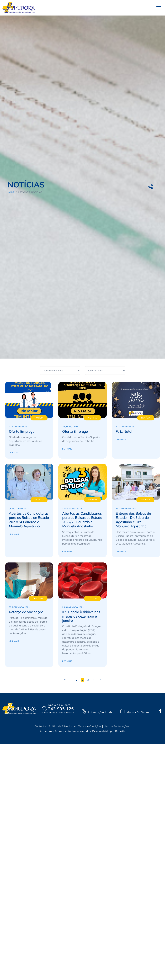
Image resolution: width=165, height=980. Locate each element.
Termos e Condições (90, 726)
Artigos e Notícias (30, 192)
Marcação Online (135, 712)
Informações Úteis (97, 712)
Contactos (41, 726)
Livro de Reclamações (116, 726)
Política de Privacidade (62, 726)
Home (11, 192)
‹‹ (65, 679)
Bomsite (120, 731)
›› (100, 679)
